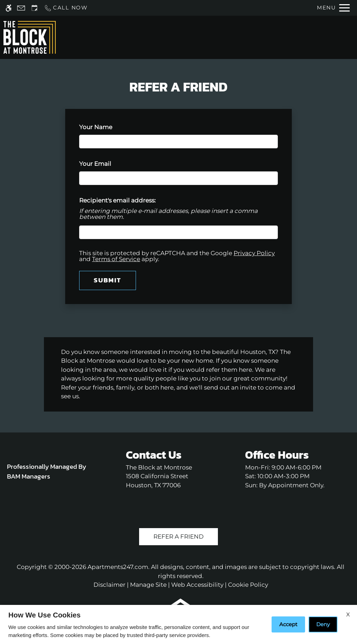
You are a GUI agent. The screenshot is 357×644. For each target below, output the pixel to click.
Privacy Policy (254, 253)
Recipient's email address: (117, 200)
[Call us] (66, 8)
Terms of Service (116, 259)
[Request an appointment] (35, 8)
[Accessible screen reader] (9, 8)
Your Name (109, 127)
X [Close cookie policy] (348, 615)
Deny (323, 624)
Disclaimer (109, 585)
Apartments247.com (118, 567)
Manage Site (148, 585)
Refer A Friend (178, 536)
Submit (108, 280)
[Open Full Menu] (333, 8)
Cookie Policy (248, 585)
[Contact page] (21, 8)
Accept (288, 624)
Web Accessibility (197, 585)
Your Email (108, 164)
